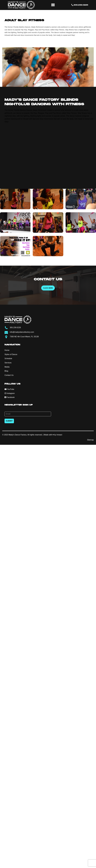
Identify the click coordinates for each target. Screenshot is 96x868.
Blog (6, 371)
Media (7, 367)
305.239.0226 (81, 5)
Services (8, 363)
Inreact (59, 435)
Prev (5, 67)
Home (7, 350)
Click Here (48, 288)
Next (91, 67)
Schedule (8, 358)
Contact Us (9, 375)
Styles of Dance (11, 354)
